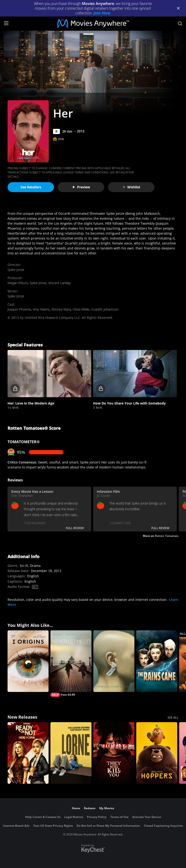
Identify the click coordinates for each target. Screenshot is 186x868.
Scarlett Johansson (105, 309)
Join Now (102, 13)
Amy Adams (41, 309)
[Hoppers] (157, 753)
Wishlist (131, 187)
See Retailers (31, 187)
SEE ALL (173, 718)
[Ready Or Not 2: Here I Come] (28, 753)
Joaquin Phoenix (19, 309)
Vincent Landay (59, 283)
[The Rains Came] (157, 661)
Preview (81, 187)
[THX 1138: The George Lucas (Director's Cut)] (114, 661)
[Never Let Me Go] (71, 664)
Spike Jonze (16, 270)
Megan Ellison (18, 283)
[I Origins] (28, 661)
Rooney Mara (61, 309)
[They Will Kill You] (114, 753)
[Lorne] (71, 753)
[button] (49, 374)
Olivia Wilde (81, 309)
